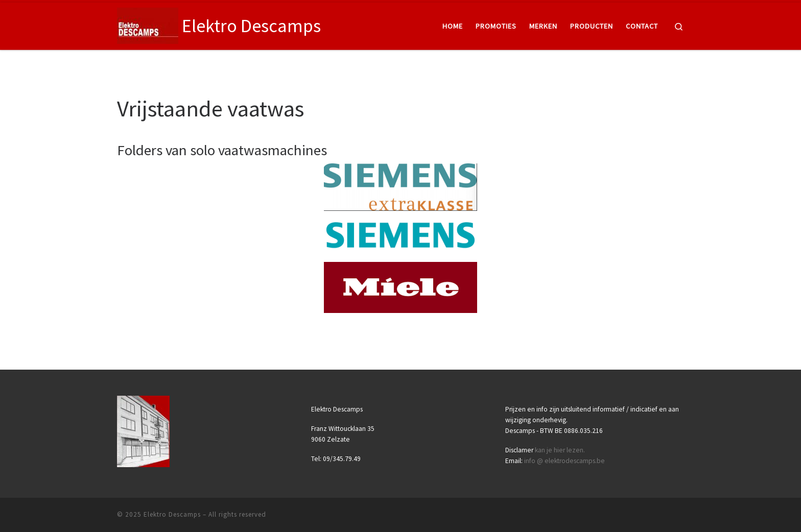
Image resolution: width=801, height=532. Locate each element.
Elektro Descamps (172, 514)
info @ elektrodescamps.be (564, 461)
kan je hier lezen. (560, 450)
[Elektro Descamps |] (148, 24)
